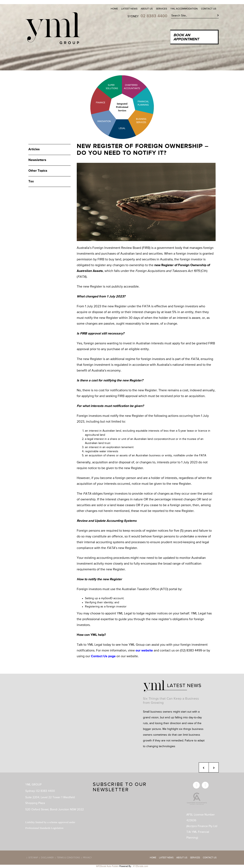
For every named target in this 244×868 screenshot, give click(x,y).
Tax (31, 182)
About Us (147, 9)
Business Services (141, 121)
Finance (101, 103)
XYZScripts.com (141, 866)
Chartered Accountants (128, 87)
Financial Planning (143, 103)
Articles (34, 149)
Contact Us (209, 9)
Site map (33, 858)
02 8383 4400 (154, 16)
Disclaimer (47, 858)
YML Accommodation (184, 9)
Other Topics (38, 171)
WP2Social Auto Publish (107, 866)
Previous (204, 767)
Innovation (104, 121)
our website (144, 651)
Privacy (87, 858)
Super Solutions (109, 87)
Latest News (129, 9)
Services (162, 9)
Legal (122, 128)
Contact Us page (103, 656)
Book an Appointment (186, 37)
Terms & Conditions (68, 858)
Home (114, 9)
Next (214, 767)
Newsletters (37, 160)
